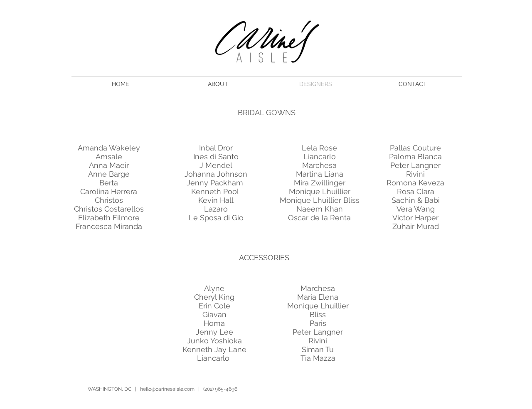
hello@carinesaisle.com (167, 389)
